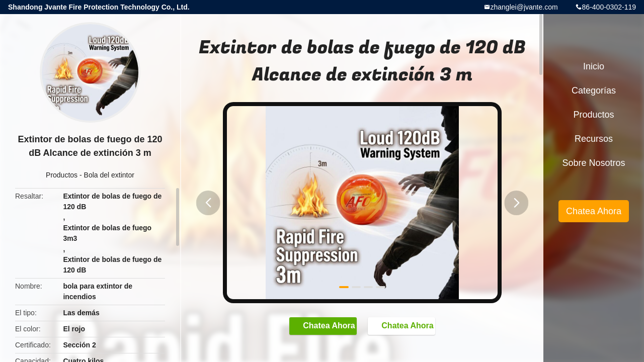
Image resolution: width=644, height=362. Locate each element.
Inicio (594, 66)
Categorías (594, 90)
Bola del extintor (109, 175)
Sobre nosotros (593, 163)
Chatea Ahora (318, 327)
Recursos (594, 139)
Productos (62, 175)
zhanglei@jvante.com (524, 7)
